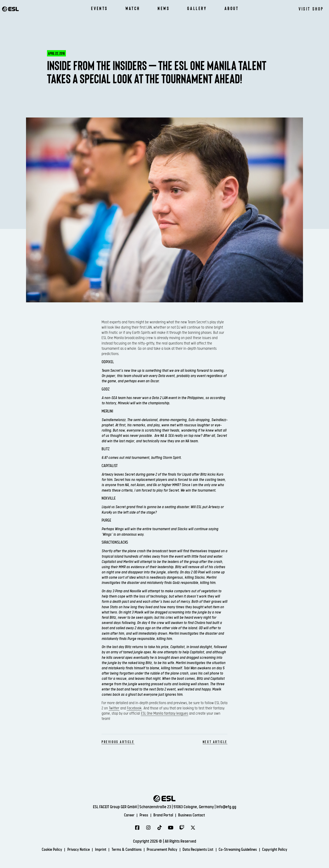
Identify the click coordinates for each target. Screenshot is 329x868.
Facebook (134, 708)
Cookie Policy (46, 850)
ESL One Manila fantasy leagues (164, 713)
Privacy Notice (74, 850)
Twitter (114, 708)
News (164, 8)
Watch (133, 8)
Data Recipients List (200, 850)
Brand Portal (163, 815)
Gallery (197, 8)
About (232, 8)
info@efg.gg (226, 807)
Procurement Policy (162, 850)
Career (127, 815)
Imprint (97, 850)
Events (99, 8)
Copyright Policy (281, 850)
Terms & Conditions (124, 850)
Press (143, 815)
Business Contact (193, 815)
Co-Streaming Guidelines (242, 850)
